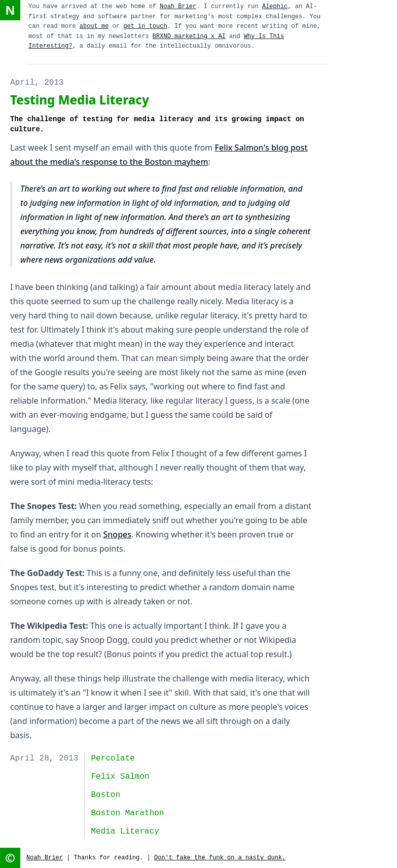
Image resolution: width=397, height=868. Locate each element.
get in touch (145, 26)
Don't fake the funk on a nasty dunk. (220, 858)
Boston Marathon (127, 813)
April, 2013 (37, 83)
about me (94, 26)
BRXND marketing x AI (189, 37)
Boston (105, 795)
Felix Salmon (120, 777)
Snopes (118, 534)
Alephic (275, 7)
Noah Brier (178, 7)
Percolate (113, 758)
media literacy (125, 831)
